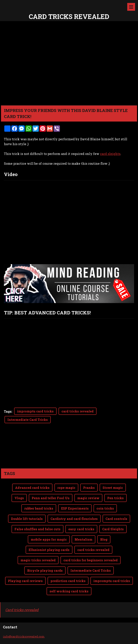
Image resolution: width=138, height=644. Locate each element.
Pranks (89, 488)
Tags (8, 411)
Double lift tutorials (27, 519)
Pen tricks (115, 498)
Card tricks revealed (22, 610)
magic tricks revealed (38, 560)
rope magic (66, 488)
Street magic (113, 488)
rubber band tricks (39, 508)
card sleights (110, 154)
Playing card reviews (25, 581)
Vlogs (19, 498)
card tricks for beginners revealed (91, 560)
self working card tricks (69, 591)
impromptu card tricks (35, 411)
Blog (104, 539)
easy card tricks (81, 529)
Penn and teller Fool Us (51, 498)
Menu (131, 7)
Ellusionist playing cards (49, 550)
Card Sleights (113, 529)
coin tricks (105, 508)
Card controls (116, 519)
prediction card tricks (68, 581)
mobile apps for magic (49, 539)
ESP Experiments (75, 508)
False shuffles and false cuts (37, 529)
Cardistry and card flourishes (74, 519)
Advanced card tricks (32, 488)
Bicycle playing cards (45, 570)
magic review (88, 498)
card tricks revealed (78, 411)
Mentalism (83, 539)
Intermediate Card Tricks (28, 420)
